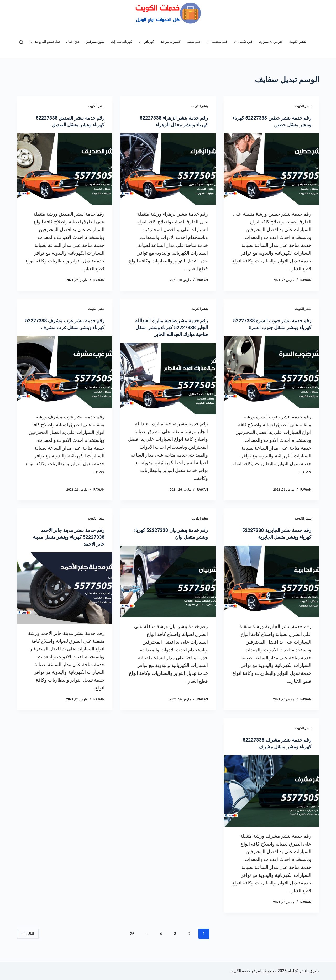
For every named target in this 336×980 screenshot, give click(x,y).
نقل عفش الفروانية (44, 42)
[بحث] (21, 42)
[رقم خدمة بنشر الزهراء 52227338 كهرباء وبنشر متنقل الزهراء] (168, 169)
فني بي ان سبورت (271, 42)
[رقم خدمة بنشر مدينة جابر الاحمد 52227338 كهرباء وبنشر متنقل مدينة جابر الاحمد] (65, 595)
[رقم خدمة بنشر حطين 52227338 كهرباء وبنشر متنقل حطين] (271, 169)
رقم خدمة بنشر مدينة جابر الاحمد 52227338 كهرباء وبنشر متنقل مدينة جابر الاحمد (68, 544)
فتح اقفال (73, 42)
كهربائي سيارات (122, 42)
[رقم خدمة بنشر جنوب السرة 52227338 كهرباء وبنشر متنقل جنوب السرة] (271, 379)
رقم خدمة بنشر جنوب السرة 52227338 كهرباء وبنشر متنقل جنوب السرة (278, 327)
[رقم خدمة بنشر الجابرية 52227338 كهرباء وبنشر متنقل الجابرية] (271, 588)
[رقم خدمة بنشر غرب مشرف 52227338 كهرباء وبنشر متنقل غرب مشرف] (65, 379)
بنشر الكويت (298, 42)
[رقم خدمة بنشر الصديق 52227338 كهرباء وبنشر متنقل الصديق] (65, 169)
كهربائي (145, 42)
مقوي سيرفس (95, 42)
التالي (28, 940)
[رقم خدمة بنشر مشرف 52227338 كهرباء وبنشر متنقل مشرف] (271, 798)
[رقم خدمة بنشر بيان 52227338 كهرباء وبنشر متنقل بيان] (168, 588)
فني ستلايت (216, 42)
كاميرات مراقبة (170, 42)
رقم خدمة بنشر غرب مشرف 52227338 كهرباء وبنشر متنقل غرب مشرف (65, 327)
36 (132, 941)
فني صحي (194, 42)
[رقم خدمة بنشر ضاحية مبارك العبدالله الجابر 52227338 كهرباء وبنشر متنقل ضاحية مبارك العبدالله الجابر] (168, 385)
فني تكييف (242, 42)
